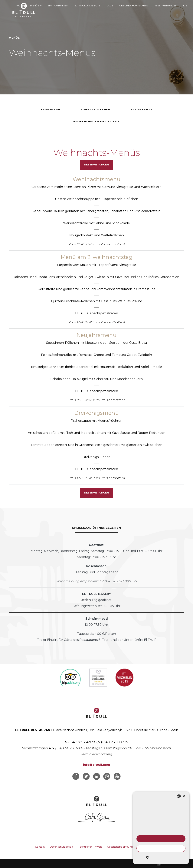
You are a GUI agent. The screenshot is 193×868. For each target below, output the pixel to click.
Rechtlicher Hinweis (90, 847)
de (185, 6)
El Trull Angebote (87, 6)
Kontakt (40, 847)
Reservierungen (166, 6)
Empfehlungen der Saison (96, 122)
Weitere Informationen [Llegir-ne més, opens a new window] (171, 831)
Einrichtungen (58, 6)
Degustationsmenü (96, 109)
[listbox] (179, 796)
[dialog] (161, 828)
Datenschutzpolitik (61, 847)
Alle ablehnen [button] (161, 848)
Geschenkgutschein (133, 6)
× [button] (184, 796)
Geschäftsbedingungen (121, 847)
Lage (110, 6)
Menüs (36, 6)
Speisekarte (142, 109)
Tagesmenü (50, 109)
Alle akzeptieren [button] (161, 839)
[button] (161, 857)
